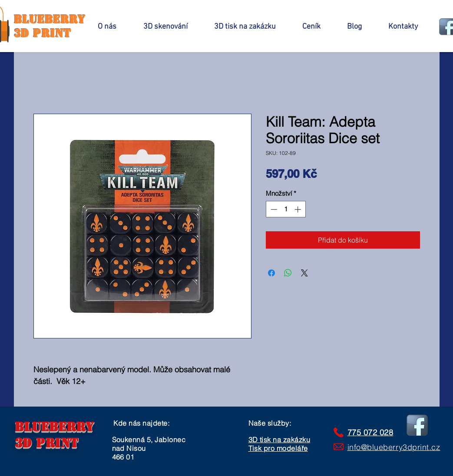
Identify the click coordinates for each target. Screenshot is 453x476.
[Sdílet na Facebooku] (271, 273)
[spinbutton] (286, 209)
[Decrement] (273, 209)
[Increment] (299, 209)
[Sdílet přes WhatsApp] (288, 273)
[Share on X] (304, 273)
